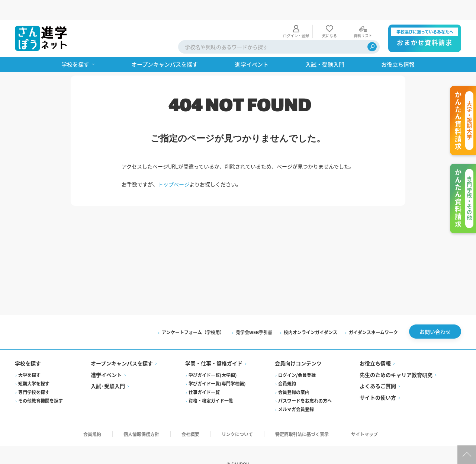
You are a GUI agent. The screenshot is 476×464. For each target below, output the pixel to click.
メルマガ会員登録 (296, 391)
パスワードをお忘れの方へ (305, 383)
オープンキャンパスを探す (122, 346)
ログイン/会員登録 (297, 357)
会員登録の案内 (294, 374)
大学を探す (29, 357)
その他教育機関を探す (41, 383)
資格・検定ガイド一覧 (211, 383)
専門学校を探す (34, 374)
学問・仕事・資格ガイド (214, 346)
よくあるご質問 (378, 368)
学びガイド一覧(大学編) (213, 357)
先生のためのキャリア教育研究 (396, 357)
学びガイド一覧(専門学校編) (217, 366)
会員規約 (287, 366)
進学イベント (106, 357)
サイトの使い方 (378, 380)
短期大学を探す (34, 366)
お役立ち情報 (375, 346)
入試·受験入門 (108, 368)
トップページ (174, 164)
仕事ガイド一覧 (204, 374)
